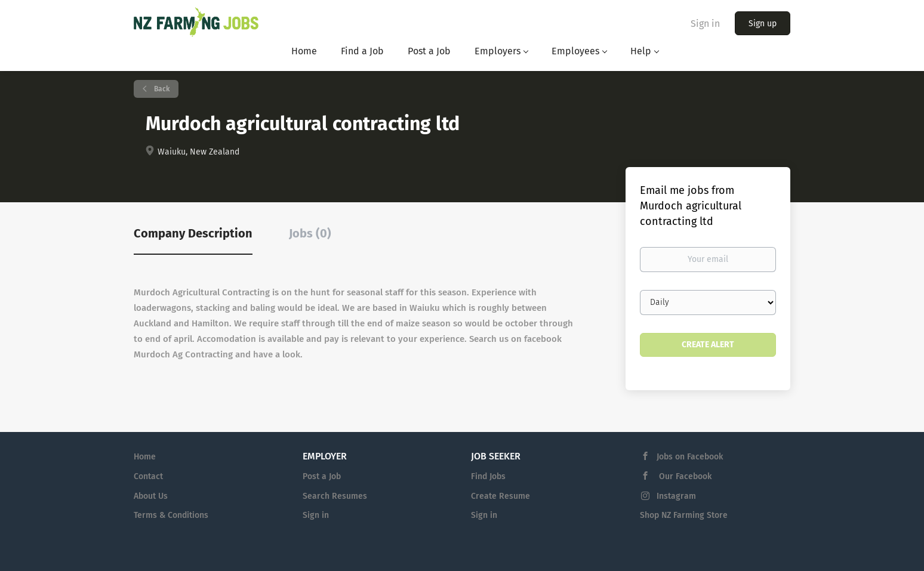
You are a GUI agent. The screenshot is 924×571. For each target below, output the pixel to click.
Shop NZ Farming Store (684, 515)
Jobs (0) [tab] (310, 233)
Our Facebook (684, 476)
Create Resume (500, 496)
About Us (151, 496)
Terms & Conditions (171, 515)
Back (161, 89)
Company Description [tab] (193, 233)
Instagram (676, 496)
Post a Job (322, 476)
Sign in (705, 24)
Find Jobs (488, 476)
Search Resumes (335, 496)
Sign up (763, 24)
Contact (148, 476)
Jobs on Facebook (690, 457)
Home (145, 457)
